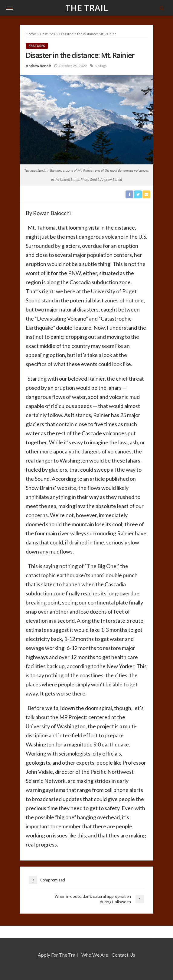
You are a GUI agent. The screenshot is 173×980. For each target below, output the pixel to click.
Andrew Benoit (38, 66)
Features (37, 46)
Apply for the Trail (58, 955)
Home (31, 34)
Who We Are (95, 955)
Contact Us (123, 955)
